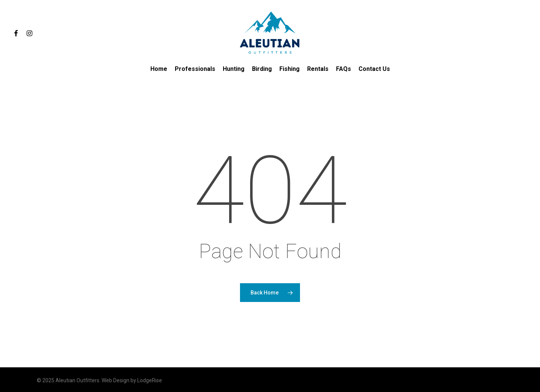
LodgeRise (150, 380)
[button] (526, 4)
